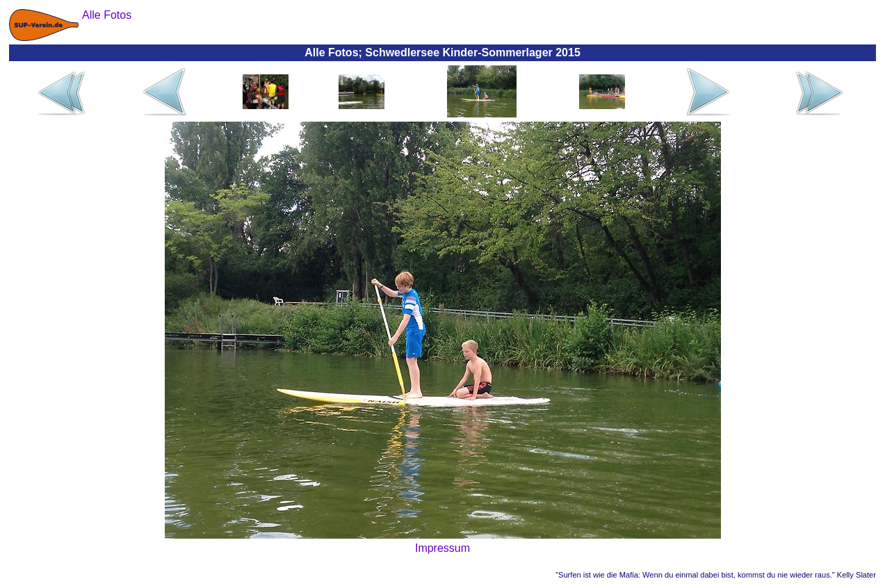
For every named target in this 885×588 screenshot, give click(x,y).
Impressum (442, 548)
